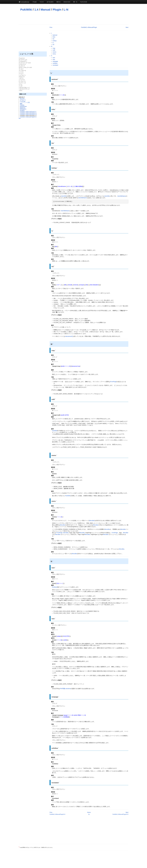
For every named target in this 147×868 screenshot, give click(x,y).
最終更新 (67, 2)
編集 (35, 2)
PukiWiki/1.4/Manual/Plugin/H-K (28, 117)
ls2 (53, 44)
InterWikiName (122, 196)
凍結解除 (50, 2)
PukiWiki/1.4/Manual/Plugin (89, 27)
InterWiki (64, 196)
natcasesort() (69, 336)
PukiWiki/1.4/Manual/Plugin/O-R (28, 114)
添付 (42, 2)
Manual (46, 10)
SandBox (22, 110)
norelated (55, 65)
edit (20, 118)
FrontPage (23, 101)
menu (54, 54)
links (54, 37)
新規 (58, 2)
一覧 (75, 2)
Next (127, 27)
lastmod (55, 35)
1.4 (36, 10)
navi (54, 58)
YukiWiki (22, 105)
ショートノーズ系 (25, 103)
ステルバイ (23, 100)
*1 (59, 423)
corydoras (24, 2)
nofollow (55, 63)
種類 (21, 104)
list (53, 39)
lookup (55, 41)
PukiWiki (26, 10)
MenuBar (22, 99)
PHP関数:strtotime (65, 689)
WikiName (23, 108)
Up (89, 814)
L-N (66, 10)
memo (54, 52)
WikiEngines (23, 109)
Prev (51, 27)
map (54, 48)
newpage (55, 61)
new (54, 59)
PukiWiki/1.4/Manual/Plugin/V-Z (28, 112)
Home (89, 812)
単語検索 (84, 2)
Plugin (57, 10)
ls (53, 43)
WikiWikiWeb (23, 106)
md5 (54, 50)
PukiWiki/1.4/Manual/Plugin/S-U (28, 113)
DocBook (55, 587)
